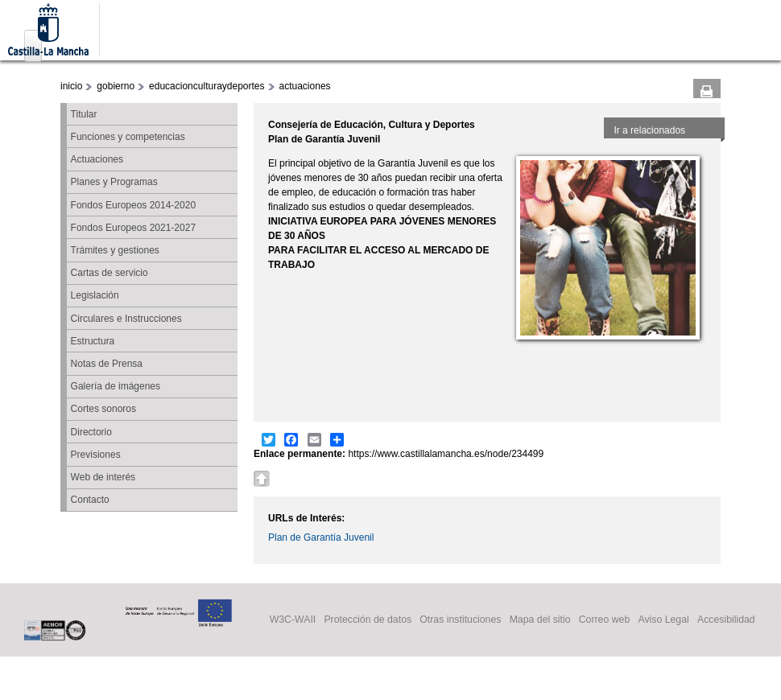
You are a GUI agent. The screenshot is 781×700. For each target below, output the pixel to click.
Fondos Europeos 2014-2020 (133, 205)
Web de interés (103, 477)
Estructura (93, 341)
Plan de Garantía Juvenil (321, 537)
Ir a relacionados (649, 130)
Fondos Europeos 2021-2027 (133, 228)
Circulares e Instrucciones (126, 319)
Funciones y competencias (128, 137)
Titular (84, 114)
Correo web (605, 620)
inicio (71, 86)
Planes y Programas (114, 182)
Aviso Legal (663, 620)
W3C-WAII (293, 620)
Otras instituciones (460, 620)
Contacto (90, 500)
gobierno (116, 86)
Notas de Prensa (107, 364)
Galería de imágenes (116, 386)
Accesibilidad (726, 620)
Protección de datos (368, 620)
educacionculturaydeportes (207, 86)
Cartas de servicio (110, 273)
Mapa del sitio (540, 620)
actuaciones (305, 86)
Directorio (91, 432)
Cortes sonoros (103, 409)
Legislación (95, 295)
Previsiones (96, 455)
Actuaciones (97, 159)
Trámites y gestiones (115, 250)
